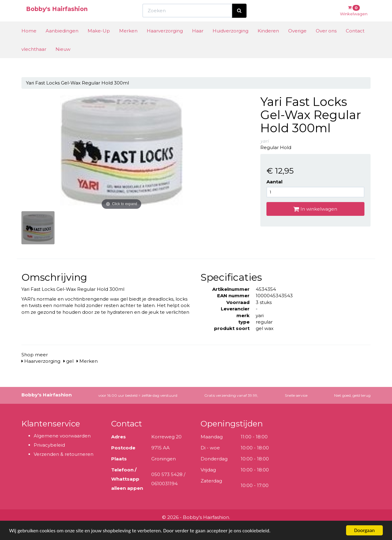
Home (29, 42)
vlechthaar (34, 60)
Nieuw (63, 60)
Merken (128, 42)
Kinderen (268, 42)
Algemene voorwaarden (62, 436)
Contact (355, 42)
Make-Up (99, 42)
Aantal (274, 182)
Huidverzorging (230, 42)
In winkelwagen (315, 209)
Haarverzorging (165, 42)
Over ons (326, 42)
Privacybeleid (49, 445)
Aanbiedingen (62, 42)
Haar (198, 42)
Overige (297, 42)
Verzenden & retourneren (64, 454)
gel (68, 361)
